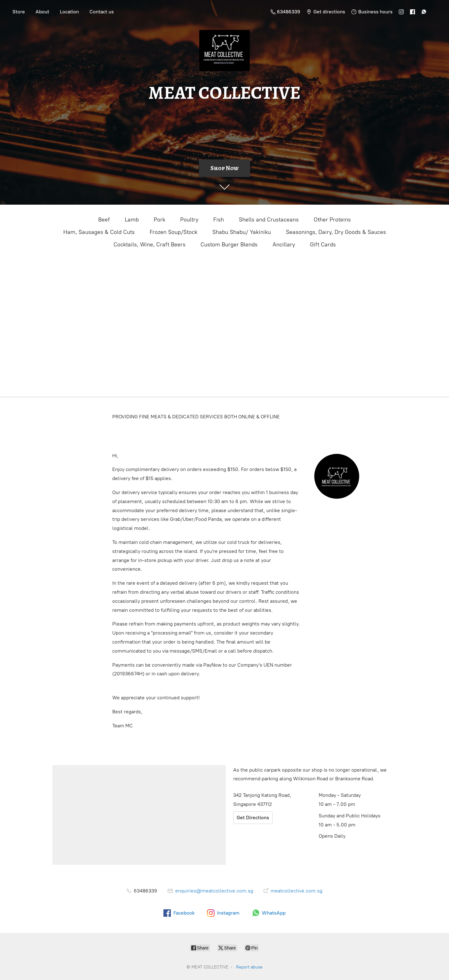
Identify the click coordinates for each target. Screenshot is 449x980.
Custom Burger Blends (229, 245)
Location (69, 12)
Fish (219, 220)
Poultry (189, 220)
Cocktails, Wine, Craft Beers (150, 245)
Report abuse (249, 967)
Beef (104, 220)
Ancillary (284, 245)
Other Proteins (332, 220)
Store (19, 12)
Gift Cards (323, 245)
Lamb (132, 220)
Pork (159, 220)
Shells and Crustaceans (269, 220)
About (42, 12)
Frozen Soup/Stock (174, 232)
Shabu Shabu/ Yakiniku (242, 232)
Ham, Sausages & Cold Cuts (99, 232)
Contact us (102, 12)
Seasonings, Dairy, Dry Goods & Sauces (336, 232)
